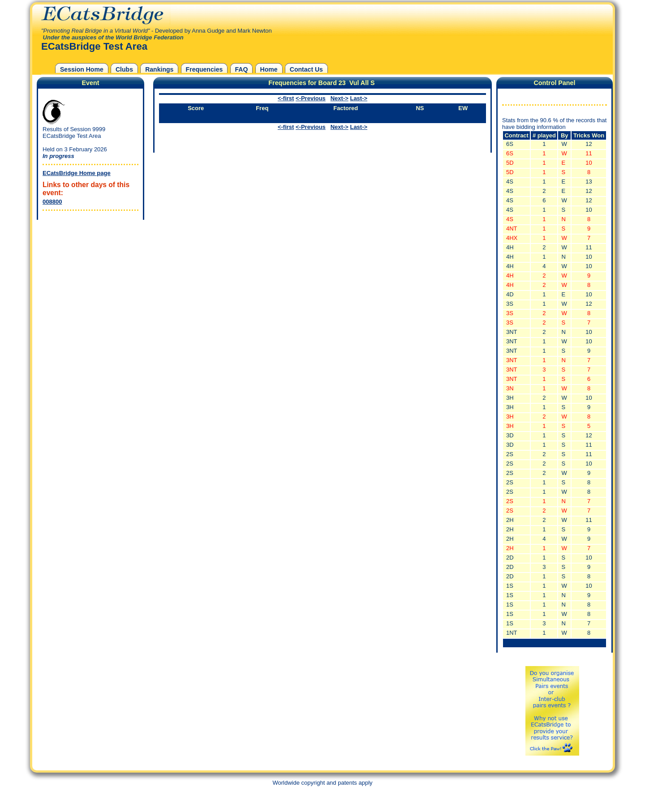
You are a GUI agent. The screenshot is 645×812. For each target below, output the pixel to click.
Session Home (82, 69)
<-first (286, 98)
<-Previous (311, 98)
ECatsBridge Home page (77, 173)
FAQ (242, 69)
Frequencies (204, 69)
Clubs (124, 69)
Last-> (359, 98)
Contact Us (306, 69)
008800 (52, 202)
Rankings (159, 69)
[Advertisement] (88, 278)
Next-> (340, 98)
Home (269, 69)
